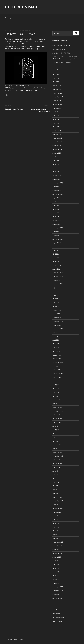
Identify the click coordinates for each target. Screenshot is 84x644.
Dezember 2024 (58, 138)
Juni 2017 (55, 475)
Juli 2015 (55, 561)
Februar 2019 (57, 400)
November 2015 (58, 546)
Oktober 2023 (57, 190)
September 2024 (58, 149)
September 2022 (58, 239)
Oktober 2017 (57, 460)
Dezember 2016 (58, 497)
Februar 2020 (57, 355)
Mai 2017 (55, 478)
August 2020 (57, 333)
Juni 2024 (56, 160)
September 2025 (58, 104)
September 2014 (58, 598)
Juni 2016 (56, 520)
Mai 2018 (55, 434)
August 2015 (57, 557)
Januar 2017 (56, 493)
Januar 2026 (56, 89)
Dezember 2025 (58, 93)
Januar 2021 (56, 314)
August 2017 (57, 467)
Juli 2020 (55, 336)
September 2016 (58, 508)
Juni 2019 (56, 385)
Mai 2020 (56, 344)
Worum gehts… (10, 18)
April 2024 (56, 168)
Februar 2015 (57, 579)
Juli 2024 (55, 157)
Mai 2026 (56, 74)
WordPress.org (57, 621)
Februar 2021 (57, 310)
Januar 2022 (56, 269)
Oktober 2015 (57, 550)
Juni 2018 (56, 430)
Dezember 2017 (58, 452)
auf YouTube (26, 85)
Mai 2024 (56, 164)
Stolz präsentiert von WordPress (15, 639)
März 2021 (56, 306)
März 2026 (56, 82)
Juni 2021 (55, 295)
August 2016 (57, 512)
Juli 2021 (55, 291)
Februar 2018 (57, 445)
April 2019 (56, 392)
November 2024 (58, 142)
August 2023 (57, 198)
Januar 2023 (56, 224)
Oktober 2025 (57, 101)
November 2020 (58, 321)
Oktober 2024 (57, 146)
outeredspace (22, 7)
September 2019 (58, 374)
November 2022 (58, 232)
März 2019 (56, 396)
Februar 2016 (57, 535)
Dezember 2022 (58, 228)
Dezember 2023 (58, 183)
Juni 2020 (56, 340)
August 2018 (57, 422)
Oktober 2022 (57, 235)
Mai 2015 (55, 568)
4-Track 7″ (26, 41)
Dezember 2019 (58, 363)
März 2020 (56, 351)
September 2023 (58, 194)
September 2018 (58, 419)
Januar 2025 (56, 134)
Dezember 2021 (58, 273)
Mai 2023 (56, 209)
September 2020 (58, 329)
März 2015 (56, 576)
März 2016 (56, 531)
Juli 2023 (55, 202)
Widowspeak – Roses (59, 49)
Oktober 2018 (57, 415)
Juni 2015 (56, 565)
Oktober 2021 (57, 280)
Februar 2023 (57, 220)
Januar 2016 (56, 538)
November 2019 (58, 366)
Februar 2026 (57, 86)
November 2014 (58, 591)
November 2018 (58, 411)
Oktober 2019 (57, 370)
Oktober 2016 (57, 505)
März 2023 (56, 217)
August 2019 (57, 377)
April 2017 (56, 482)
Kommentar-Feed (58, 617)
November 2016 (58, 501)
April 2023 (56, 213)
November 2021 (58, 276)
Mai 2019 (55, 389)
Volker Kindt (24, 31)
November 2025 (58, 97)
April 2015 (56, 572)
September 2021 (58, 284)
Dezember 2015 (58, 542)
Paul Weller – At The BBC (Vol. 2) (63, 63)
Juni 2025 (56, 116)
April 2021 (56, 303)
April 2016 (56, 527)
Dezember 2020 (58, 318)
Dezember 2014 (58, 587)
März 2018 (56, 441)
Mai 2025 (56, 119)
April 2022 (56, 258)
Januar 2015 (56, 583)
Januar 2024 (56, 179)
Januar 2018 (56, 449)
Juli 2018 (55, 426)
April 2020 (56, 348)
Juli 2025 (55, 112)
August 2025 (57, 108)
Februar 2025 (57, 131)
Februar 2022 (57, 265)
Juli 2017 (55, 471)
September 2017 (58, 463)
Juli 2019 (55, 381)
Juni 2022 (56, 250)
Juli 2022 (55, 246)
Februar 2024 (57, 175)
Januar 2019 (56, 404)
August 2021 (57, 288)
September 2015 (58, 553)
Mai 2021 (55, 299)
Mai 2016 (55, 523)
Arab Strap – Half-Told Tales (61, 53)
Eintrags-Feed (57, 614)
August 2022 (57, 243)
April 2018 (56, 437)
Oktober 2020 (57, 325)
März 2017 (56, 486)
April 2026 (56, 78)
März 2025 (56, 127)
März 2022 (56, 261)
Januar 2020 (57, 359)
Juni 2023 (56, 205)
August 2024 (57, 153)
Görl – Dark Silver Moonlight (61, 45)
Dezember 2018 (58, 407)
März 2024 (56, 172)
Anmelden (56, 610)
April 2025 (56, 123)
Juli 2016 (55, 516)
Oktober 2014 (57, 594)
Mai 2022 (55, 254)
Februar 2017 (57, 490)
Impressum (23, 18)
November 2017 (58, 456)
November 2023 (58, 187)
